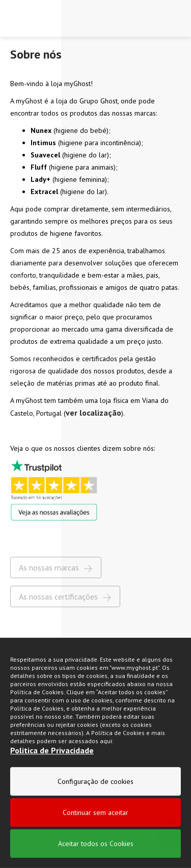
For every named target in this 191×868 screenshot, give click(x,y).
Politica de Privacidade (52, 774)
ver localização (93, 413)
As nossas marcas (56, 568)
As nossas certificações (65, 597)
